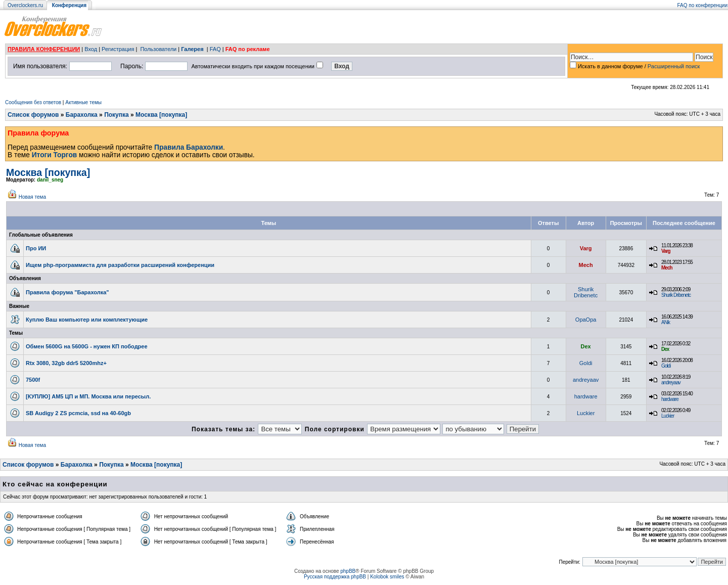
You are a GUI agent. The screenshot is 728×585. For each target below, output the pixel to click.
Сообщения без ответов (33, 102)
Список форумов (33, 115)
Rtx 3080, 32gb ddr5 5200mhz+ (66, 363)
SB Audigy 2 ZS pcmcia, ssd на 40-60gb (78, 413)
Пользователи (158, 49)
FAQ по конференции (702, 5)
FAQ (215, 49)
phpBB (348, 571)
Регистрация (118, 49)
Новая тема (32, 197)
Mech (586, 265)
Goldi (586, 363)
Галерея (192, 49)
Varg (586, 248)
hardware (586, 396)
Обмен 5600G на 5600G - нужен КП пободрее (87, 346)
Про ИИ (36, 248)
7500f (33, 380)
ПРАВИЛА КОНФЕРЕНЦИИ (44, 49)
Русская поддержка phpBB (335, 577)
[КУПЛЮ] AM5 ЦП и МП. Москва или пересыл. (88, 396)
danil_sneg (50, 180)
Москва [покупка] (161, 115)
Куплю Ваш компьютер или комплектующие (87, 320)
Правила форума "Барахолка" (67, 292)
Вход (91, 49)
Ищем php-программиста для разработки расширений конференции (120, 265)
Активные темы (83, 102)
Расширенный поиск (674, 66)
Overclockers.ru (25, 5)
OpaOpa (586, 320)
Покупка (117, 115)
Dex (586, 346)
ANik (666, 322)
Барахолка (82, 115)
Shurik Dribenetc (586, 292)
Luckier (586, 413)
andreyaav (586, 380)
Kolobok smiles (387, 577)
